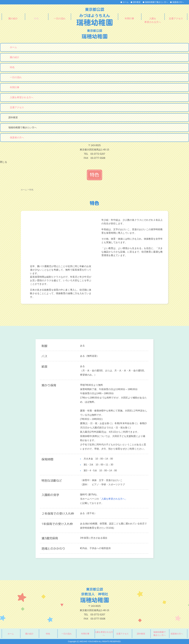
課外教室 (137, 2)
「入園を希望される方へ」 (113, 499)
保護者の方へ (178, 2)
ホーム (126, 2)
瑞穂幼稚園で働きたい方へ (156, 2)
